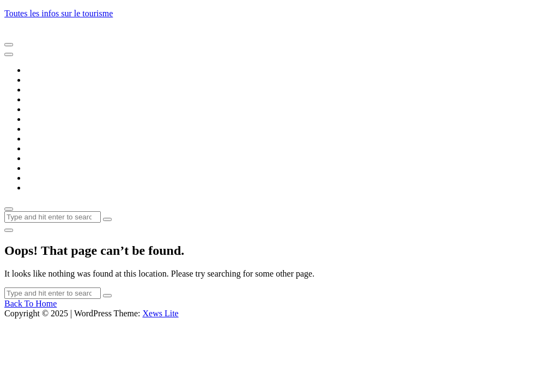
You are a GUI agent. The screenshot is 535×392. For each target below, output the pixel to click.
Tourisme (42, 178)
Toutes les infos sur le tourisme (59, 13)
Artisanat (42, 90)
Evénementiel (50, 129)
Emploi (39, 119)
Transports (45, 188)
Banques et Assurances (66, 109)
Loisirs (38, 158)
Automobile (47, 99)
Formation (44, 139)
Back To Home (31, 304)
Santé (36, 168)
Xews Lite (160, 313)
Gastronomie (49, 148)
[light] (9, 230)
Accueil (40, 70)
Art (32, 80)
